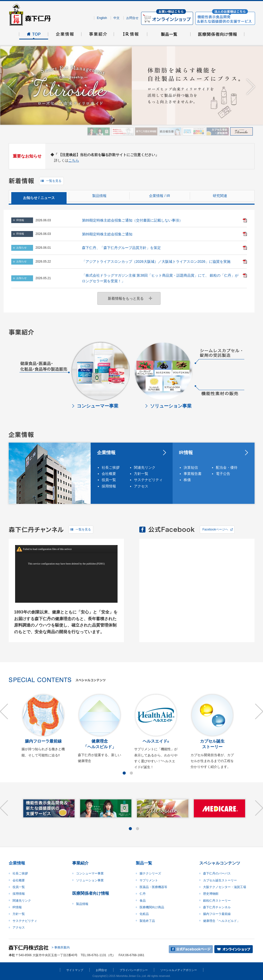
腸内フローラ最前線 (217, 914)
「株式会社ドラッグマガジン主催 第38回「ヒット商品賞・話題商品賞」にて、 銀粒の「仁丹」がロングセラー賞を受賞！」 (160, 278)
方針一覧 (141, 474)
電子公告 (223, 474)
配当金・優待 (227, 467)
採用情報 (109, 486)
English (102, 18)
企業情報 (106, 453)
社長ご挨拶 (111, 467)
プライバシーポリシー (134, 970)
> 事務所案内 (61, 947)
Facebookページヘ (215, 529)
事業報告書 (193, 474)
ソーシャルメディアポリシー (179, 970)
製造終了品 (147, 921)
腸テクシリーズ (150, 873)
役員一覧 (109, 480)
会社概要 (109, 474)
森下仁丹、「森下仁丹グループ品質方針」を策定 (121, 248)
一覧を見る (54, 181)
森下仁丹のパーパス (217, 873)
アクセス (141, 486)
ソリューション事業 (90, 880)
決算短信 (191, 467)
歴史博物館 (211, 894)
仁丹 (143, 894)
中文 (117, 18)
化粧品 (144, 914)
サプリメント (149, 880)
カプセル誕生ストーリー (220, 880)
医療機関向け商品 (152, 907)
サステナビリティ (148, 480)
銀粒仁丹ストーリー (217, 901)
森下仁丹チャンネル (217, 907)
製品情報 (82, 904)
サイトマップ (75, 970)
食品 (143, 901)
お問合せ (132, 18)
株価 (187, 480)
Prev (12, 87)
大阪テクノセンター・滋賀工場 (225, 887)
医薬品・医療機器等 (153, 887)
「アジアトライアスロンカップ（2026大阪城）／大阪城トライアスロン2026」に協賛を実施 (156, 262)
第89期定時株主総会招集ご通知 (107, 234)
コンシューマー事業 (90, 873)
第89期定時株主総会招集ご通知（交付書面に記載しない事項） (132, 220)
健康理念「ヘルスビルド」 (222, 921)
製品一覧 (144, 863)
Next (251, 87)
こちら (74, 160)
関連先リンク (145, 467)
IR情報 (186, 453)
